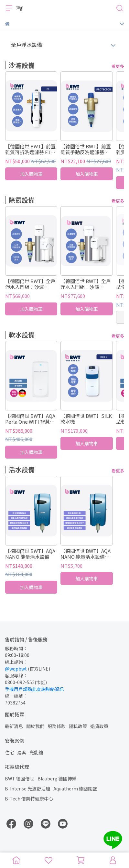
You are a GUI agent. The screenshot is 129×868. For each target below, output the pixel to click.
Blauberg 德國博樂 (57, 778)
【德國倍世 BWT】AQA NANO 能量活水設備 (30, 554)
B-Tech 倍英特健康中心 (29, 799)
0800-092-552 (20, 682)
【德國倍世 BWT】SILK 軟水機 (86, 419)
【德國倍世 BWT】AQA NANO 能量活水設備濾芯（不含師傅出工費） (86, 554)
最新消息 (14, 726)
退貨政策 (99, 726)
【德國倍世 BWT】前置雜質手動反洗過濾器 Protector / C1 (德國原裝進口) (86, 149)
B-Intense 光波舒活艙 (27, 789)
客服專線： (16, 675)
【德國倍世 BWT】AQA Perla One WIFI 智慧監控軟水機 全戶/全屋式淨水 (31, 419)
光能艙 (36, 752)
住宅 (9, 752)
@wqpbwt (16, 669)
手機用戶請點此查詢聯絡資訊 (34, 689)
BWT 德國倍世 (20, 778)
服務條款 (57, 726)
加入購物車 (31, 174)
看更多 (118, 66)
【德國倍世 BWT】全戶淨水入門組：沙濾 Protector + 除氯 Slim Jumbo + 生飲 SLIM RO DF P (86, 284)
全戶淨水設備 (27, 45)
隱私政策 (78, 726)
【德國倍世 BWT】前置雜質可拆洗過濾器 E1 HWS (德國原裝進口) (30, 149)
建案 (22, 752)
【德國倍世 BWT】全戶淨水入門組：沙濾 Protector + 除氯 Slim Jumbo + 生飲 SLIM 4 (30, 284)
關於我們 (35, 726)
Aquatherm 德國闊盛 (75, 789)
